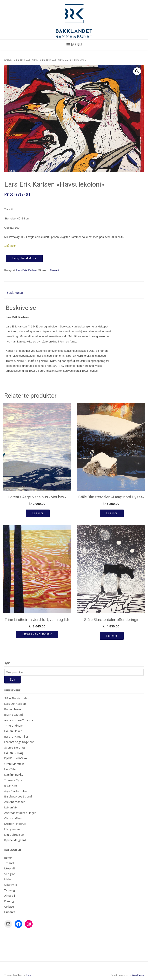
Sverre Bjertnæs (15, 747)
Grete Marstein (14, 764)
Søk (12, 680)
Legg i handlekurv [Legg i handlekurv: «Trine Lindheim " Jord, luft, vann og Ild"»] (37, 634)
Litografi (10, 868)
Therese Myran (14, 780)
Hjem (8, 60)
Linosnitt (10, 912)
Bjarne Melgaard (15, 840)
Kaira (29, 975)
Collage (9, 907)
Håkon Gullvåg (14, 753)
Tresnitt (54, 270)
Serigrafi (10, 874)
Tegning (9, 890)
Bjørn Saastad (14, 715)
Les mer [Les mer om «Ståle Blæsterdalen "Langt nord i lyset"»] (112, 513)
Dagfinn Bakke (14, 775)
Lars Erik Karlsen (25, 60)
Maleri (8, 879)
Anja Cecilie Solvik (16, 791)
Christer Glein (13, 818)
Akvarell (10, 896)
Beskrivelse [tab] (15, 293)
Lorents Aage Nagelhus (19, 742)
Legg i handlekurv (24, 258)
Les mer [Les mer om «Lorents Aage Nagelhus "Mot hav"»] (38, 513)
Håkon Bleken (13, 731)
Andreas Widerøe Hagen (20, 813)
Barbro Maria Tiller (16, 737)
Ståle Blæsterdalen (17, 698)
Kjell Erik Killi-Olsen (16, 758)
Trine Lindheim (14, 726)
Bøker (8, 858)
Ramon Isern (13, 709)
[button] (137, 71)
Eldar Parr (11, 785)
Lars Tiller (11, 769)
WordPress (138, 975)
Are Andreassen (15, 802)
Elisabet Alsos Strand (18, 796)
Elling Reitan (12, 829)
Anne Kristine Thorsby (19, 720)
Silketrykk (11, 885)
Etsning (9, 901)
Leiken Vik (11, 807)
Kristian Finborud (15, 824)
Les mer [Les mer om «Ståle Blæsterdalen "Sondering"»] (112, 636)
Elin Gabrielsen (14, 835)
